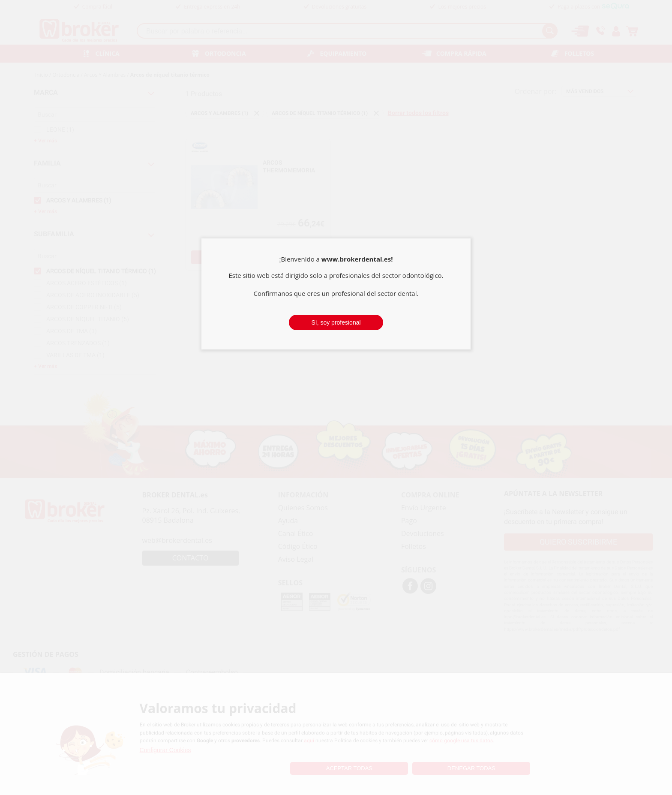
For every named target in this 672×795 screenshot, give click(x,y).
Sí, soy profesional (336, 322)
